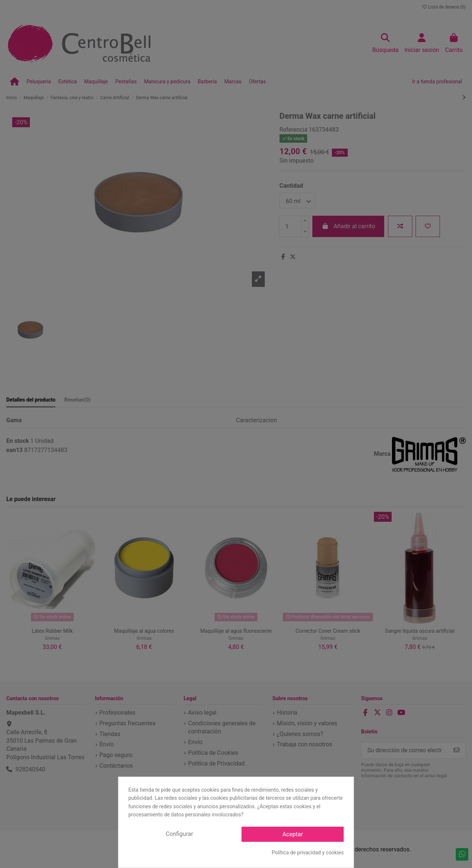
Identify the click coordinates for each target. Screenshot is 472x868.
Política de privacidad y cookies (308, 853)
